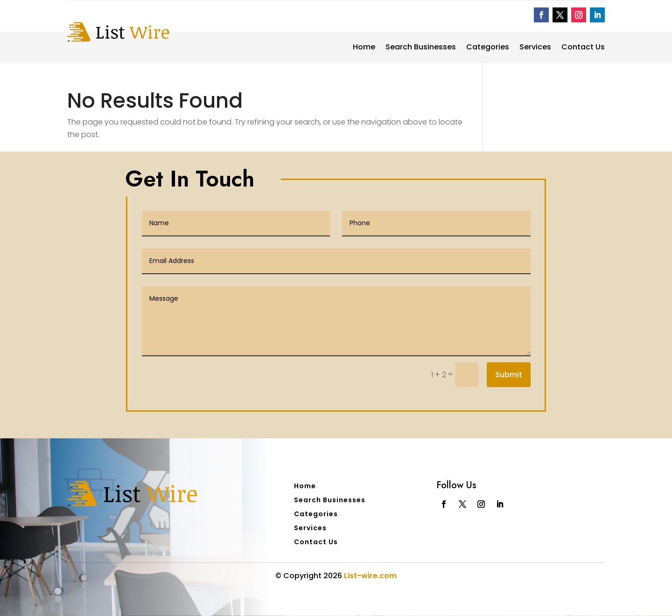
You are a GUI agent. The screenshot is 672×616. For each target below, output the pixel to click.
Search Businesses (421, 48)
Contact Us (583, 48)
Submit (509, 375)
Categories (488, 48)
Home (364, 48)
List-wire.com (370, 576)
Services (535, 48)
